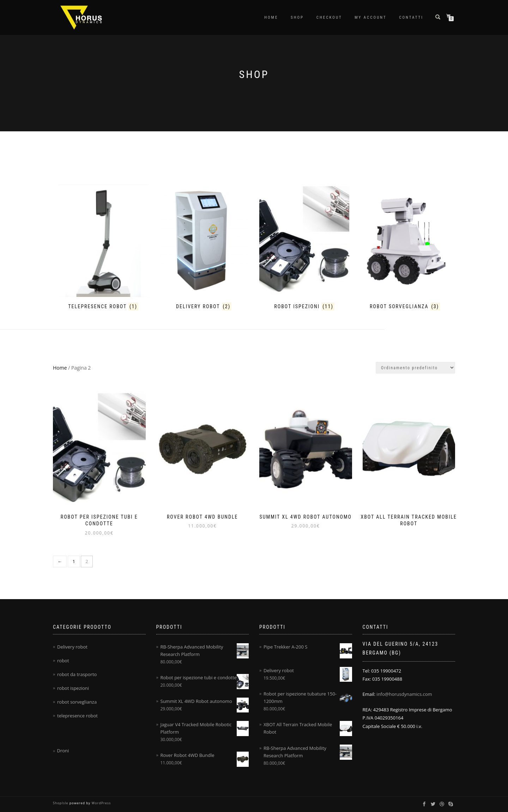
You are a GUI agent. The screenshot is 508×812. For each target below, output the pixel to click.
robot (63, 661)
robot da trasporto (77, 674)
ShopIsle (61, 803)
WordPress (101, 803)
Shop (297, 17)
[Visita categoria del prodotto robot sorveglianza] (405, 248)
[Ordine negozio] (415, 368)
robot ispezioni (73, 688)
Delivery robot (72, 647)
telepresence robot (77, 716)
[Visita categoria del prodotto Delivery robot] (204, 248)
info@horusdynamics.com (404, 694)
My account (370, 17)
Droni (63, 751)
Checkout (329, 17)
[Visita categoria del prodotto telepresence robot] (103, 248)
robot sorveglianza (77, 702)
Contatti (411, 17)
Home (271, 17)
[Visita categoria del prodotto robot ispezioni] (304, 248)
